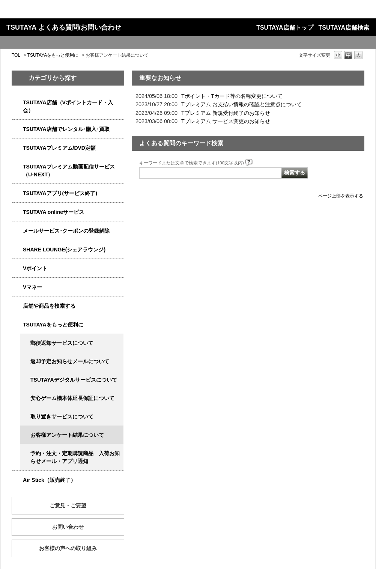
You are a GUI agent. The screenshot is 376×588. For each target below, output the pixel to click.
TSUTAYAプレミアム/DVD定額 (59, 148)
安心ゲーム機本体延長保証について (72, 398)
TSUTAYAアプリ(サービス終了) (60, 193)
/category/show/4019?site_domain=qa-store (18, 193)
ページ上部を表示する (341, 196)
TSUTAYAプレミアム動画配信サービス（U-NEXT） (69, 171)
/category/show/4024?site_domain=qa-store (18, 325)
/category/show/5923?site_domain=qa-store (18, 167)
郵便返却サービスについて (62, 343)
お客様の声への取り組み (68, 548)
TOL (16, 55)
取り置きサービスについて (62, 417)
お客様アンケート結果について (67, 435)
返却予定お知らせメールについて (70, 361)
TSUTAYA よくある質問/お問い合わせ (64, 27)
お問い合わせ (68, 527)
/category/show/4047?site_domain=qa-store (18, 103)
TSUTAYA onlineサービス (53, 212)
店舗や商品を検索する (49, 306)
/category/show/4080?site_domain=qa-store (18, 231)
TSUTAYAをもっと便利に (53, 55)
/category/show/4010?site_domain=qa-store (18, 212)
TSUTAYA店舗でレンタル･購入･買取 (66, 129)
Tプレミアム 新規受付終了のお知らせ (226, 113)
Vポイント (35, 268)
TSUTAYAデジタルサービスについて (74, 380)
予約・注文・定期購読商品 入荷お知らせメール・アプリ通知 (75, 457)
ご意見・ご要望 (68, 505)
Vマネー (32, 287)
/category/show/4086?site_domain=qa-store (18, 306)
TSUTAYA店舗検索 (344, 28)
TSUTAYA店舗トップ (285, 28)
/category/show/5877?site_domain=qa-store (18, 250)
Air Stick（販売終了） (49, 480)
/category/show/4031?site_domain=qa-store (18, 148)
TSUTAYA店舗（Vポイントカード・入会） (68, 106)
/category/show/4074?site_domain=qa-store (18, 268)
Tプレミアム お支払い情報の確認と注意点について (241, 104)
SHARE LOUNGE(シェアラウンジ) (64, 250)
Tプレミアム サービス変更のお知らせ (226, 121)
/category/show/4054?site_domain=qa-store (18, 129)
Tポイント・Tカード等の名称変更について (232, 96)
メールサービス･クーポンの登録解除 (66, 231)
